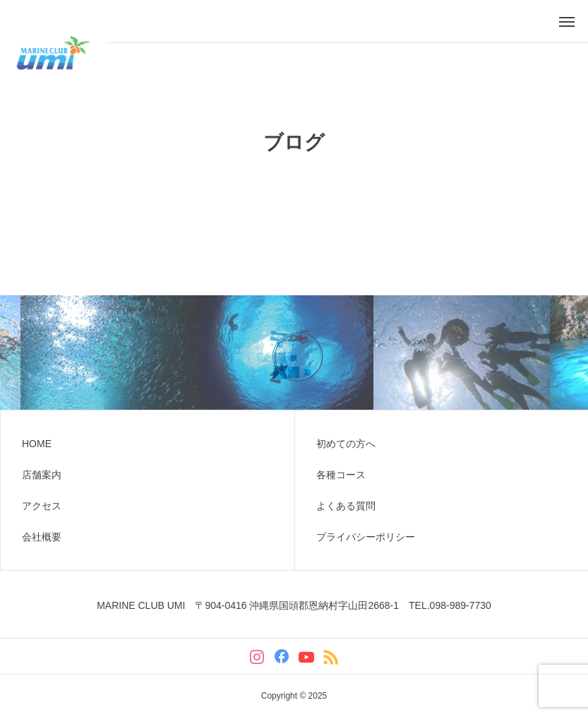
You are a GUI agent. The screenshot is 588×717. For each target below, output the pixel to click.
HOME (37, 444)
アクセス (42, 506)
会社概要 (42, 537)
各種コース (341, 475)
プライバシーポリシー (366, 537)
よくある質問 (346, 506)
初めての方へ (346, 444)
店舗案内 (42, 475)
